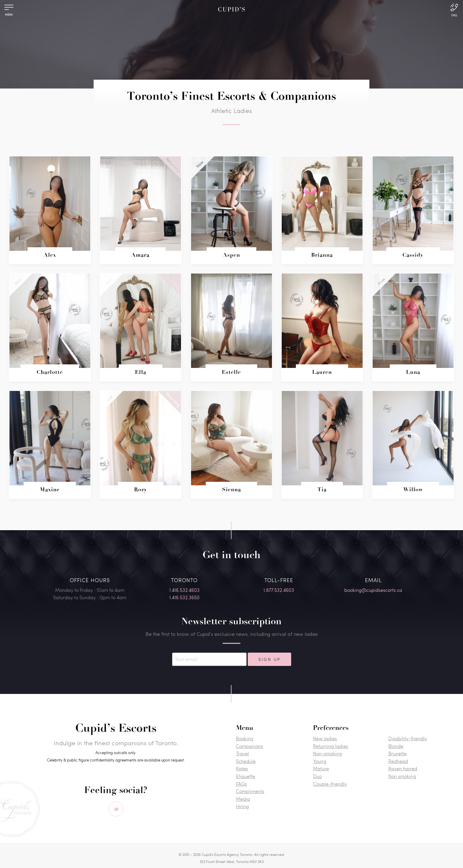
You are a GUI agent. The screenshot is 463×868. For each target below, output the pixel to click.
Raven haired (403, 768)
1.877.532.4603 (279, 590)
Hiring (242, 806)
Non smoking (402, 776)
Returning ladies (331, 746)
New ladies (325, 738)
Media (243, 799)
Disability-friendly (408, 738)
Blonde (396, 746)
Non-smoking (327, 753)
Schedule (246, 761)
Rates (242, 768)
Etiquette (246, 776)
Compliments (250, 791)
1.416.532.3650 (184, 597)
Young (320, 761)
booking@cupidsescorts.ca (373, 590)
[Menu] (9, 9)
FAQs (241, 784)
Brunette (397, 753)
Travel (242, 753)
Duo (317, 776)
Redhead (398, 761)
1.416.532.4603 (184, 590)
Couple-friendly (330, 784)
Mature (321, 768)
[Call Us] (454, 9)
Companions (250, 746)
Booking (245, 738)
